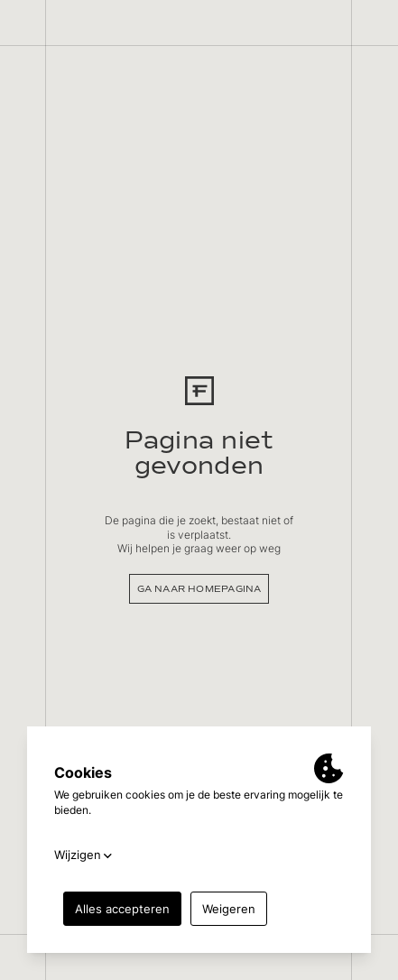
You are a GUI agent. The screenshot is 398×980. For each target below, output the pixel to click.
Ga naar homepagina (199, 589)
